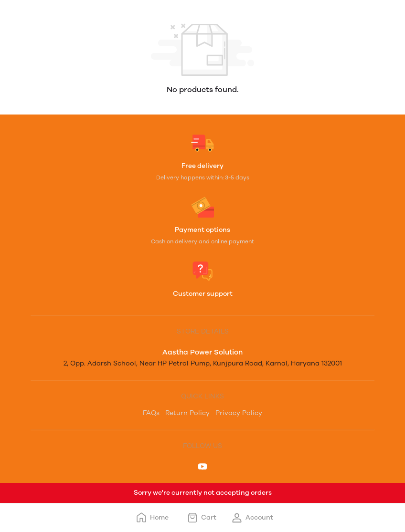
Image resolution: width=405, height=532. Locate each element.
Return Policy (187, 413)
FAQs (151, 413)
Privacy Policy (239, 413)
